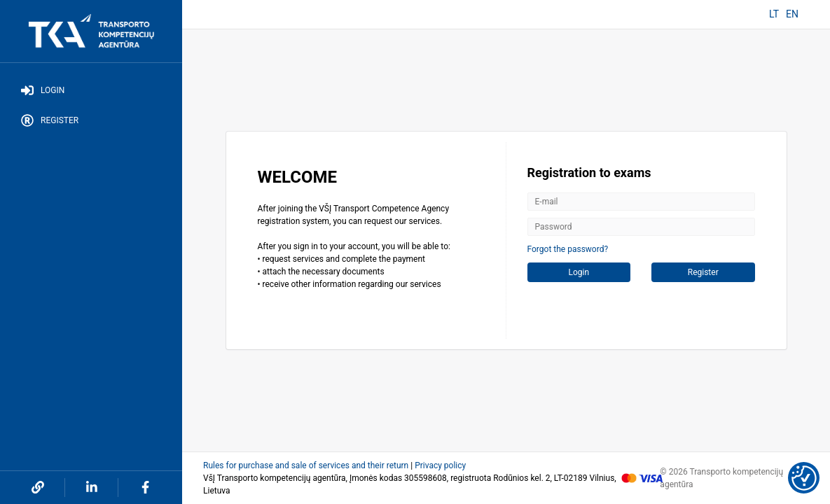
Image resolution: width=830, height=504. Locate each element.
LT (774, 14)
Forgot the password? (568, 249)
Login (43, 90)
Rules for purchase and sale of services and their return (306, 465)
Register (50, 120)
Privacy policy (440, 465)
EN (792, 14)
